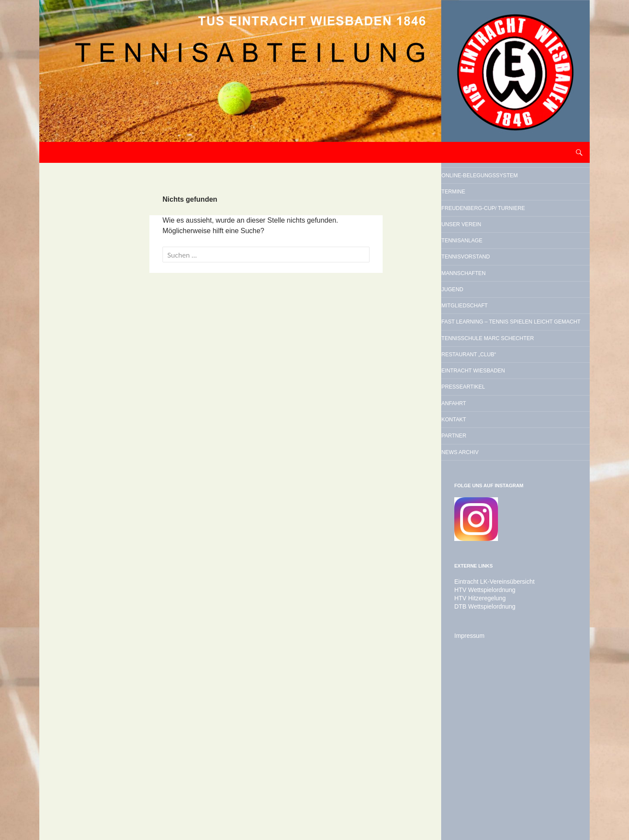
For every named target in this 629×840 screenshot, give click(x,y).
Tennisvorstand (494, 316)
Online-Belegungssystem (499, 185)
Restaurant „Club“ (499, 476)
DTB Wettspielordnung (481, 765)
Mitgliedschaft (492, 383)
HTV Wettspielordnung (481, 750)
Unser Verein (487, 272)
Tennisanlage (488, 294)
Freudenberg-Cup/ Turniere (500, 243)
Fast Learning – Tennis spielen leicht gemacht (512, 412)
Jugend (472, 361)
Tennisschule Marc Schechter (502, 447)
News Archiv (485, 609)
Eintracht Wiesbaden (507, 498)
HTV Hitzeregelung (476, 757)
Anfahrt (475, 543)
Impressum (467, 794)
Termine (474, 214)
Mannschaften (491, 338)
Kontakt (475, 565)
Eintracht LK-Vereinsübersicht (489, 742)
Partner (475, 587)
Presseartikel (490, 520)
